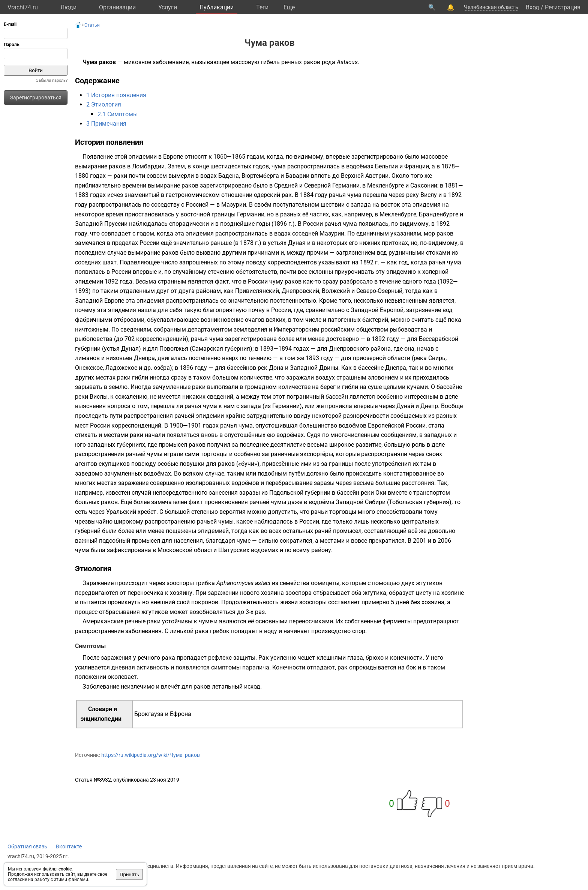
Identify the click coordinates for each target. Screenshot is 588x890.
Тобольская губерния (419, 502)
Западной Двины (314, 368)
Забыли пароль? (52, 80)
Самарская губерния (221, 349)
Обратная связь (27, 846)
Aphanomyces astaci (243, 583)
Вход (532, 7)
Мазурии (234, 205)
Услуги (168, 7)
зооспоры (180, 583)
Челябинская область (491, 7)
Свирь (437, 358)
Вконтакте (69, 846)
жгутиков (429, 583)
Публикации (217, 7)
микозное (137, 62)
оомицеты (325, 583)
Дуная (297, 243)
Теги (262, 7)
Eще (289, 7)
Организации (117, 7)
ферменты (397, 621)
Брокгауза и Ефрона (163, 714)
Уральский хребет (131, 512)
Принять (129, 874)
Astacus (347, 62)
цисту (424, 593)
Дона (276, 368)
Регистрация (563, 7)
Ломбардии (148, 166)
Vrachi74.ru (23, 7)
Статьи (92, 25)
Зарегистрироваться (36, 98)
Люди (68, 7)
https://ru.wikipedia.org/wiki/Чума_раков (151, 755)
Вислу (429, 195)
